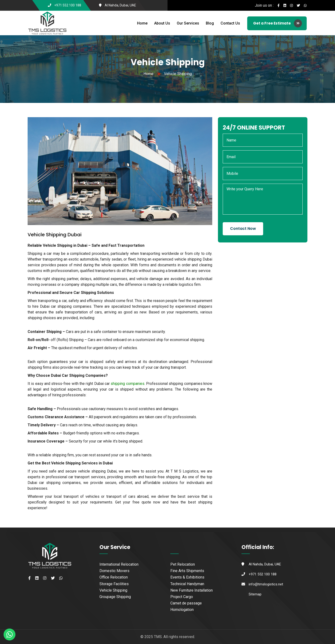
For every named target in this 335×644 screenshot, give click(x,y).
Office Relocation (114, 577)
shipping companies (127, 384)
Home (142, 23)
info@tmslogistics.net (266, 584)
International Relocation (119, 564)
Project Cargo (182, 597)
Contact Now (243, 229)
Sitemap (255, 594)
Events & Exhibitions (187, 577)
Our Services (188, 23)
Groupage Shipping (115, 597)
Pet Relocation (183, 564)
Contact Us (230, 23)
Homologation (182, 610)
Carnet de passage (186, 603)
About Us (162, 23)
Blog (210, 23)
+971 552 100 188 (68, 5)
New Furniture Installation (192, 590)
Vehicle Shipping (113, 590)
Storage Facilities (114, 584)
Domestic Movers (114, 571)
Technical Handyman (187, 584)
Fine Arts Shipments (187, 571)
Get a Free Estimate (278, 23)
